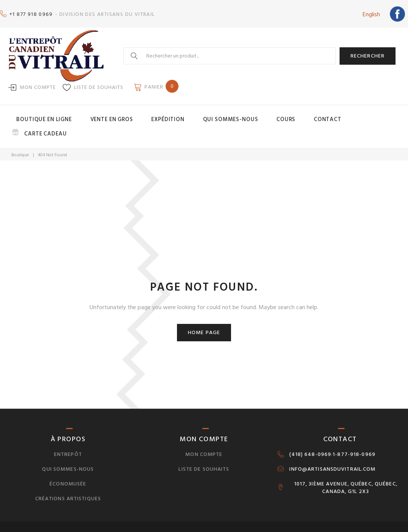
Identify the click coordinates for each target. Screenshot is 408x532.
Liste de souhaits (99, 83)
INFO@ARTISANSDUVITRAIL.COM (332, 448)
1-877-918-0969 (354, 434)
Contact (296, 114)
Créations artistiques (68, 478)
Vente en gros (126, 114)
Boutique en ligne (71, 114)
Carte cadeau (346, 114)
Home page (204, 312)
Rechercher (368, 52)
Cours (265, 114)
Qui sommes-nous (221, 114)
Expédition (171, 114)
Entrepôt (68, 433)
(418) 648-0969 (310, 434)
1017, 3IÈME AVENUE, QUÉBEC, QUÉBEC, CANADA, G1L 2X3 (346, 467)
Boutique (20, 135)
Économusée (68, 463)
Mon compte (38, 83)
